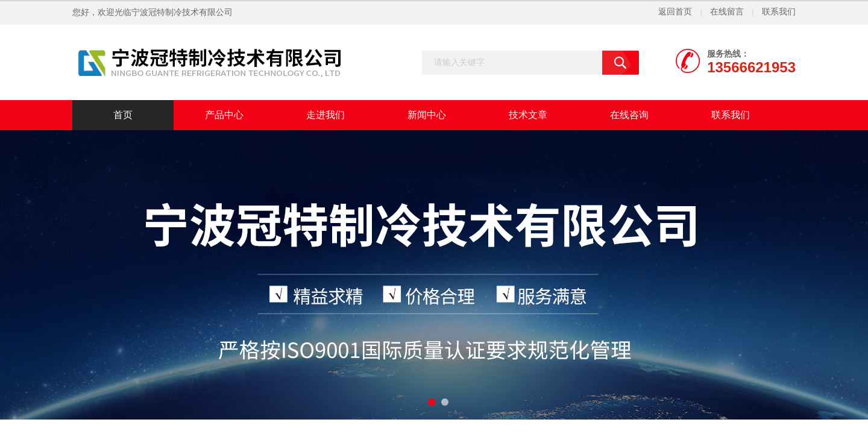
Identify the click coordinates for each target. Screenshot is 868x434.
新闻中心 (427, 115)
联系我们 (779, 12)
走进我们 (325, 115)
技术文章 (528, 115)
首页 (123, 115)
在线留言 (727, 12)
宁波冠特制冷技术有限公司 (182, 12)
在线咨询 (629, 115)
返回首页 (675, 12)
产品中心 (224, 115)
